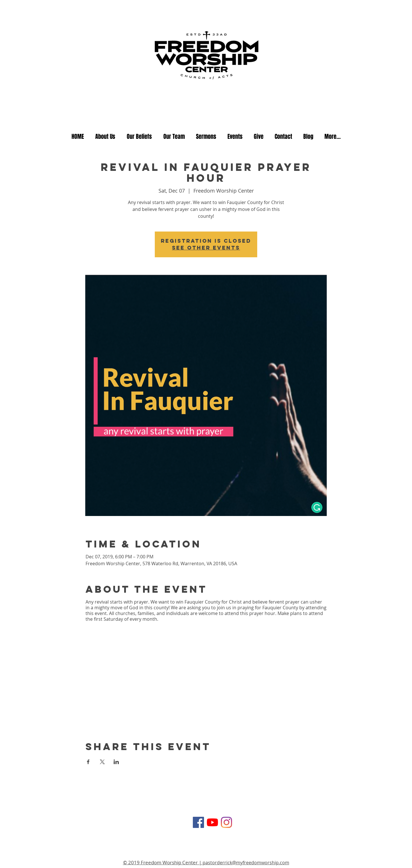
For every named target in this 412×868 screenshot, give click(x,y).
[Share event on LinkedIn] (116, 762)
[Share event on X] (102, 762)
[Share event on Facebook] (88, 762)
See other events (206, 248)
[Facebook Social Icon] (198, 822)
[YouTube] (212, 822)
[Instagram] (226, 822)
